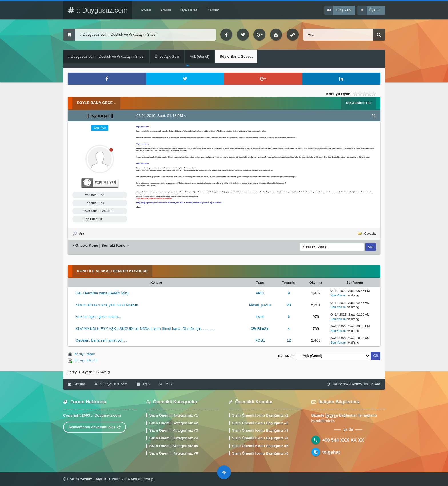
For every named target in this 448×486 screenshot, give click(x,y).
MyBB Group (142, 479)
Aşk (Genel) (200, 56)
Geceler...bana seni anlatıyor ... (101, 340)
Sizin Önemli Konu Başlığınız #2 (260, 423)
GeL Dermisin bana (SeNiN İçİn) (102, 293)
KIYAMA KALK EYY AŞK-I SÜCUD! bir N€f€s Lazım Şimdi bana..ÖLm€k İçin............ (145, 329)
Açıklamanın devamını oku (95, 427)
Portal (146, 10)
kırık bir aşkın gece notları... (98, 317)
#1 (374, 116)
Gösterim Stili (358, 103)
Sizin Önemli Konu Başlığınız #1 (260, 415)
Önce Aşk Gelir (167, 56)
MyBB (101, 479)
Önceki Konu (87, 245)
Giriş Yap (343, 10)
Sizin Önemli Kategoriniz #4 (174, 438)
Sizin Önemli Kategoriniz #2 (174, 423)
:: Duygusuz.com (98, 10)
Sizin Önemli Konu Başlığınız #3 (260, 430)
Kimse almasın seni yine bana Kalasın (107, 305)
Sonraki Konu (114, 245)
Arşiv (143, 384)
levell (260, 317)
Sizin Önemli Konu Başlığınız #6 (260, 453)
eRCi (260, 293)
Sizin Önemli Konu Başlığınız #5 (260, 446)
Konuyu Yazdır (85, 354)
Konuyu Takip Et (86, 360)
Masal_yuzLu (260, 305)
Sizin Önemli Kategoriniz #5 (174, 446)
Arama (165, 10)
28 (289, 305)
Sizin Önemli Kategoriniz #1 (174, 415)
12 (289, 340)
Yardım (213, 10)
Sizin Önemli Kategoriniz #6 (174, 453)
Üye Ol (375, 10)
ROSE (260, 340)
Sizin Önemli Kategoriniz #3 (174, 430)
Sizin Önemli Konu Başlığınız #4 (260, 438)
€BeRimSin (260, 329)
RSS (166, 384)
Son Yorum (338, 295)
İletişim (76, 384)
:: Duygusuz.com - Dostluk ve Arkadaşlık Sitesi (106, 56)
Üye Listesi (189, 10)
